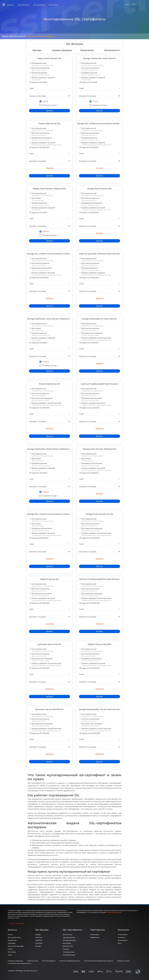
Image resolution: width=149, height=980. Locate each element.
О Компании (123, 935)
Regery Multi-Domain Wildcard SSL (49, 189)
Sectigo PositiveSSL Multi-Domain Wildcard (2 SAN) (52, 319)
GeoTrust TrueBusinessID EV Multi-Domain (100, 579)
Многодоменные (69, 940)
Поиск (10, 935)
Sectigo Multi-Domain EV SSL (100, 514)
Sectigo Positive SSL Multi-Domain (100, 58)
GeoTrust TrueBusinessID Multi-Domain (100, 384)
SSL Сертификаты (73, 930)
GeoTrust (39, 937)
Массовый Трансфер (16, 946)
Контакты (121, 937)
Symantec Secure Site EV (50, 644)
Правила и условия (124, 961)
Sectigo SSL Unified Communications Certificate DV (102, 123)
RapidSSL (39, 940)
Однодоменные (69, 937)
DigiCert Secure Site (50, 579)
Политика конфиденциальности (70, 961)
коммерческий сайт (39, 145)
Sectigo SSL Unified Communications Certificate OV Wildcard (56, 514)
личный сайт (36, 80)
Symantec (39, 943)
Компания (123, 930)
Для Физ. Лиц (68, 946)
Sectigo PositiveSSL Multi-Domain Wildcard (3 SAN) (52, 449)
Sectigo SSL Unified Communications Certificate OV (52, 254)
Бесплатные (67, 935)
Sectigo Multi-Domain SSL (100, 189)
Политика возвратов (49, 961)
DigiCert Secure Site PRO (100, 644)
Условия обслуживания (114, 912)
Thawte (38, 946)
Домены (12, 930)
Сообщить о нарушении (15, 961)
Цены (10, 955)
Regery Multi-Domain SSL (50, 58)
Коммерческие (69, 952)
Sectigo (38, 935)
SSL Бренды (42, 930)
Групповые (67, 943)
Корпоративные (69, 955)
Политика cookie (33, 961)
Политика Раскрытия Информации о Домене (99, 961)
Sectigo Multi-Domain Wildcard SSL (100, 449)
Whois (10, 949)
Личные (66, 949)
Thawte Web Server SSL (49, 123)
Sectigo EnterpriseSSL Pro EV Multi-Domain (100, 709)
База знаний (123, 940)
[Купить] (49, 111)
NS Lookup (12, 952)
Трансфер (12, 943)
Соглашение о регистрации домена (19, 963)
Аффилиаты (95, 937)
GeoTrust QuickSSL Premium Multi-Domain (100, 254)
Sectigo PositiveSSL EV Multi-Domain (100, 319)
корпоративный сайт (54, 145)
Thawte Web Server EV (49, 384)
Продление (12, 940)
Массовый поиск (14, 937)
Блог (120, 943)
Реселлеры (95, 935)
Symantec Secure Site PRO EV (50, 709)
